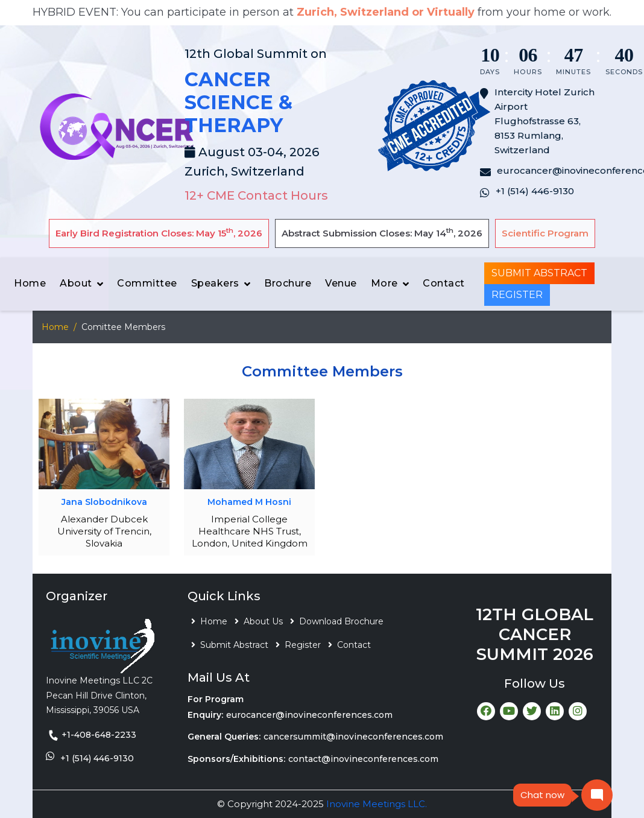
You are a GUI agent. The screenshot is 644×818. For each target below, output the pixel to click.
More (384, 283)
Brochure (288, 283)
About (76, 283)
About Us (263, 621)
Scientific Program (545, 233)
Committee (147, 283)
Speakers (215, 283)
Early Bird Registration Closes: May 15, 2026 (159, 233)
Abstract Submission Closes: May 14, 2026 (382, 233)
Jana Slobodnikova (104, 502)
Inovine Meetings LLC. (377, 804)
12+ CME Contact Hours (256, 195)
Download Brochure (341, 621)
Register (517, 295)
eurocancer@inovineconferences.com (309, 715)
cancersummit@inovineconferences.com (353, 737)
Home (30, 283)
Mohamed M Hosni (249, 502)
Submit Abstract (539, 273)
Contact (444, 283)
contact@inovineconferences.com (363, 759)
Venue (341, 283)
